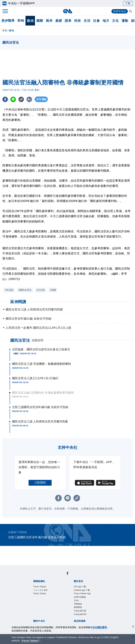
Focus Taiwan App (82, 594)
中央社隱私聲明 (99, 627)
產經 (59, 21)
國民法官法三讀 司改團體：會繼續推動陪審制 (41, 364)
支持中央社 (120, 11)
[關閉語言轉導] (133, 637)
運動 (125, 21)
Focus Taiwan (40, 587)
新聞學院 (78, 607)
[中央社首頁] (68, 11)
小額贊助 (40, 483)
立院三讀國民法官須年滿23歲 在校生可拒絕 (40, 407)
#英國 (53, 290)
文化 (115, 21)
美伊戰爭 (8, 21)
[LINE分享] (13, 99)
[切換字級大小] (30, 99)
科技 (78, 21)
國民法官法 (20, 340)
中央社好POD (80, 614)
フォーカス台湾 (40, 590)
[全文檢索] (131, 12)
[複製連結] (22, 99)
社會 (96, 21)
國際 (40, 21)
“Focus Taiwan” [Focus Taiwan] (30, 641)
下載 (128, 3)
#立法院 (41, 290)
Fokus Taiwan (40, 594)
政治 (30, 21)
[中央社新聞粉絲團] (67, 574)
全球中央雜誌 (80, 597)
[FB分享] (5, 99)
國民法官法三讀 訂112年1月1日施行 (35, 378)
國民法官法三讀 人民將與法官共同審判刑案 (40, 422)
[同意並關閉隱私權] (133, 627)
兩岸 (49, 21)
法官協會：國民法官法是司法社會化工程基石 (41, 349)
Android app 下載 (82, 590)
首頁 (5, 30)
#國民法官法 (25, 290)
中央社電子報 (80, 611)
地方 (106, 21)
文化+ (77, 600)
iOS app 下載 (80, 587)
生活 (87, 21)
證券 (68, 21)
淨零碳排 (78, 604)
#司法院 (9, 290)
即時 (21, 21)
